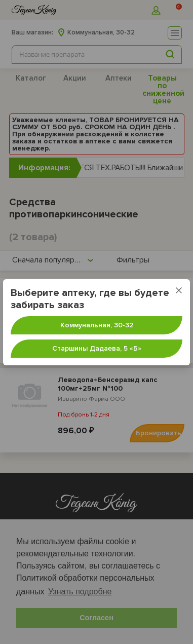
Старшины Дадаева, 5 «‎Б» (97, 348)
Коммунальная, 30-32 (97, 325)
